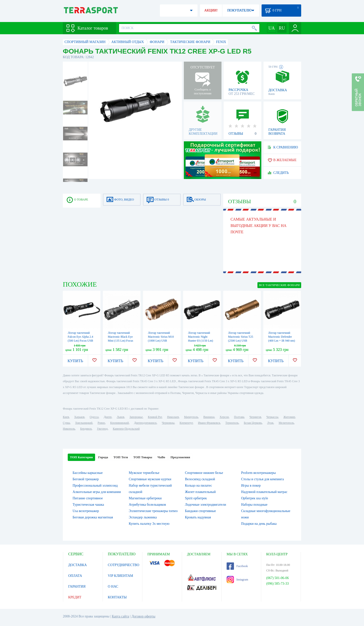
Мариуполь (191, 417)
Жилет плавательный (200, 492)
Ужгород (102, 429)
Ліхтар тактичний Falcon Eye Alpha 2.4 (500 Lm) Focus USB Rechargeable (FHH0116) (80, 341)
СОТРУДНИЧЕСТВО (124, 565)
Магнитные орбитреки (145, 498)
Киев (66, 417)
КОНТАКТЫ (117, 597)
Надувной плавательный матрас (264, 492)
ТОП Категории (81, 457)
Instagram (237, 580)
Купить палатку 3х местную (149, 524)
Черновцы (168, 423)
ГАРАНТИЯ (77, 587)
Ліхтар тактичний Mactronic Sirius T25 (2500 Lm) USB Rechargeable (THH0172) (241, 341)
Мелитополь (286, 423)
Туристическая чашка (88, 505)
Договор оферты (143, 616)
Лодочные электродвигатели (206, 505)
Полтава (239, 417)
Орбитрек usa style (254, 498)
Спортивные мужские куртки (150, 479)
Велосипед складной (200, 479)
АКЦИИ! (211, 10)
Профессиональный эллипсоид (95, 486)
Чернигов (255, 417)
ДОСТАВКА (77, 565)
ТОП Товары (143, 457)
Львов (121, 417)
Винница (209, 417)
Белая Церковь (253, 423)
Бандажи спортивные (201, 511)
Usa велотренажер (86, 511)
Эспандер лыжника (143, 517)
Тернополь (232, 423)
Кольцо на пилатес (199, 486)
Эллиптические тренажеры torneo (153, 511)
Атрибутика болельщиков (147, 505)
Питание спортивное (88, 498)
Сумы (66, 423)
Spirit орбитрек (196, 498)
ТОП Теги (121, 457)
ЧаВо (161, 457)
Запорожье (136, 417)
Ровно (101, 423)
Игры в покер (251, 486)
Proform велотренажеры (258, 473)
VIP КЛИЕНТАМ (121, 576)
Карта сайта (120, 616)
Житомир (289, 417)
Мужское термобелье (144, 473)
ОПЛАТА (75, 576)
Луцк (270, 423)
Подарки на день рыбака (259, 524)
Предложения (180, 457)
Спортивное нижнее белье (204, 473)
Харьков (79, 417)
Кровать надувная (198, 517)
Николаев (173, 417)
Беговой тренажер (86, 479)
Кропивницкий (120, 423)
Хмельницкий (84, 423)
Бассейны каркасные (88, 473)
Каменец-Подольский (126, 429)
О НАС (113, 587)
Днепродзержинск (145, 423)
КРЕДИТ (75, 597)
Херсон (224, 417)
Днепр (108, 417)
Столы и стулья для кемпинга (262, 479)
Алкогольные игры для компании (97, 492)
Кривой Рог (155, 417)
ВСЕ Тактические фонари (279, 285)
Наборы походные (254, 505)
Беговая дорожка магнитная (93, 517)
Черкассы (272, 417)
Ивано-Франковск (209, 423)
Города (103, 457)
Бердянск (86, 429)
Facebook (237, 566)
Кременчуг (186, 423)
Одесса (94, 417)
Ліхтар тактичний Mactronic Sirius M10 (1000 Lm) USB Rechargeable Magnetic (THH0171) (162, 341)
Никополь (69, 429)
